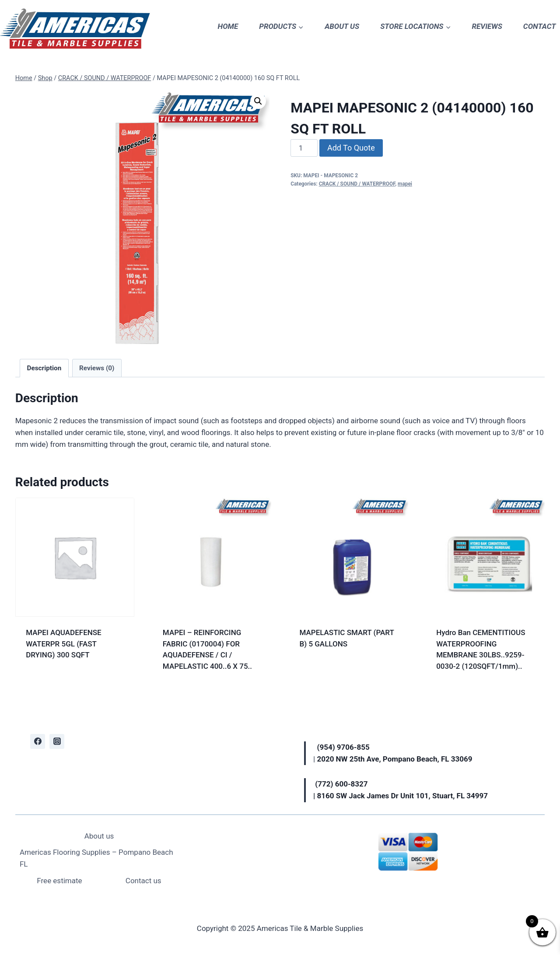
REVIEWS (487, 26)
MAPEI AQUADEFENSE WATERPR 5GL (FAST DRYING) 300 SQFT (64, 644)
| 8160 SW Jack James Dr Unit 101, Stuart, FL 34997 (401, 796)
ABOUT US (342, 26)
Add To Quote (351, 148)
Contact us (143, 881)
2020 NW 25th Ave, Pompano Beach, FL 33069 (394, 759)
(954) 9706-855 (344, 747)
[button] (258, 101)
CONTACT (540, 26)
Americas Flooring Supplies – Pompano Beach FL (96, 858)
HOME (228, 26)
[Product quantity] (304, 148)
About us (99, 836)
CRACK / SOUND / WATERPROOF (357, 184)
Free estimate (59, 881)
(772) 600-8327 (341, 784)
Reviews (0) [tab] (97, 368)
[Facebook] (38, 741)
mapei (405, 184)
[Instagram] (57, 741)
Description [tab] (44, 368)
